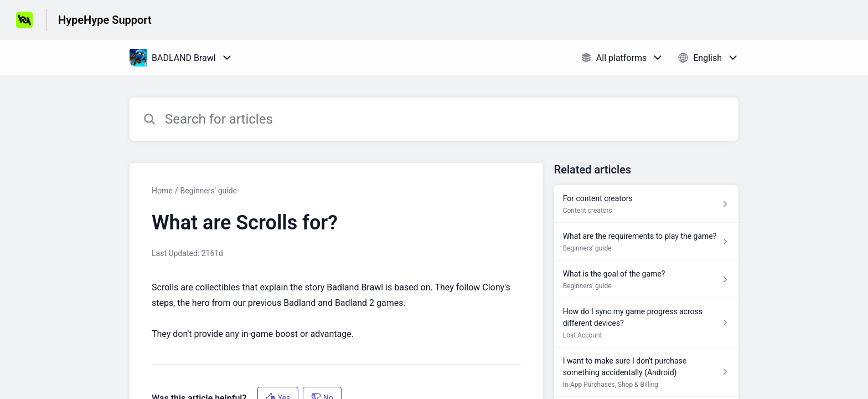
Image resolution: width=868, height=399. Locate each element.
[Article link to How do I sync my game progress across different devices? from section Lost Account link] (646, 323)
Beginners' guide (208, 191)
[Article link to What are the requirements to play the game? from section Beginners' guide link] (646, 242)
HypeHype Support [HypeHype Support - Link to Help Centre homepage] (105, 20)
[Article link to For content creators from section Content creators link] (646, 204)
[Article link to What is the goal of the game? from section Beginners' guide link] (646, 279)
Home (162, 191)
